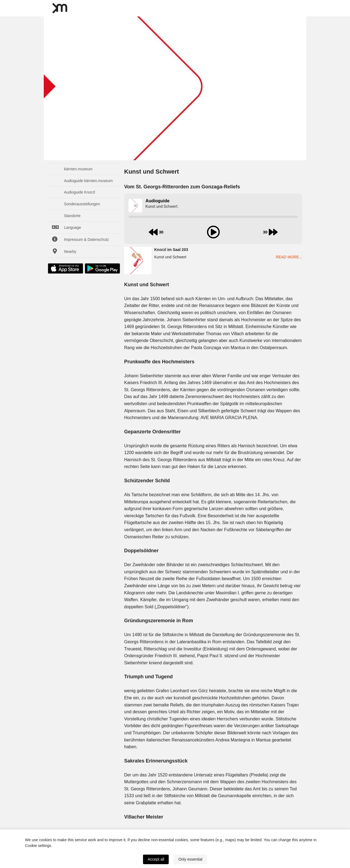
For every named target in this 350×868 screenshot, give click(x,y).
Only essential (190, 859)
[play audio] (213, 232)
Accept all (156, 859)
